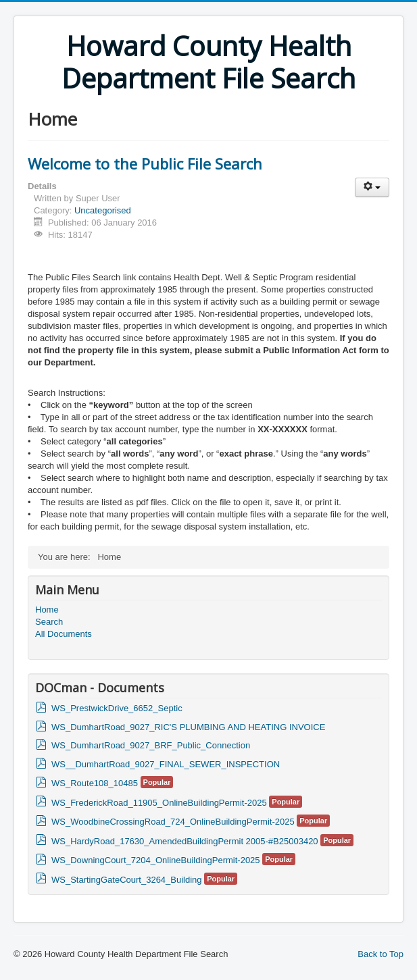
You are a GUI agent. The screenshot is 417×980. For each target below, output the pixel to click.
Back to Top (381, 954)
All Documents (64, 634)
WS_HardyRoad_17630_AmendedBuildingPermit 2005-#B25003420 (185, 841)
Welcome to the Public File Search (145, 163)
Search (49, 622)
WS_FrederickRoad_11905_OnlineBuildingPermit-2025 (159, 803)
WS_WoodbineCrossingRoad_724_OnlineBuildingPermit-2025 (173, 822)
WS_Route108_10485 (95, 783)
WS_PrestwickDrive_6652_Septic (117, 708)
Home (47, 610)
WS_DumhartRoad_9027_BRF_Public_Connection (151, 745)
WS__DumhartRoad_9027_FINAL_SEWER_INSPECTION (166, 764)
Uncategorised (103, 210)
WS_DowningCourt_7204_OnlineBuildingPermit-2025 (156, 860)
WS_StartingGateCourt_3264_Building (127, 880)
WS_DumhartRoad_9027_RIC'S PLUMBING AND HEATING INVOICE (188, 727)
